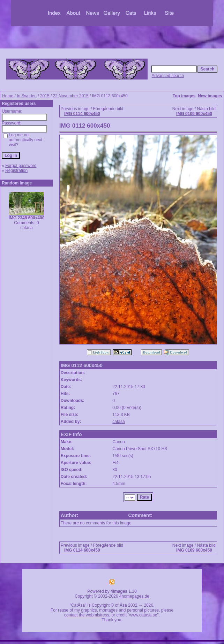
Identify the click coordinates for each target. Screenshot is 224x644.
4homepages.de (134, 596)
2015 (45, 96)
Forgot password (21, 166)
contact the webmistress (87, 615)
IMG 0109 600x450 (194, 114)
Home (8, 96)
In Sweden (27, 96)
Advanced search (168, 76)
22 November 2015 (71, 96)
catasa (118, 422)
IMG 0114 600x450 (82, 114)
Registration (16, 171)
